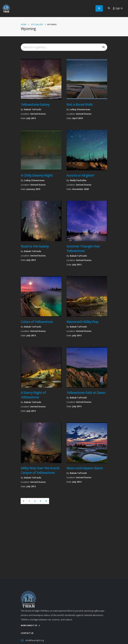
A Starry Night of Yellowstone (33, 395)
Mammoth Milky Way (82, 322)
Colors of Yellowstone (37, 322)
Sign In (118, 8)
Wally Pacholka (78, 180)
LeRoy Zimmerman (80, 109)
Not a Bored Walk (80, 104)
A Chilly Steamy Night (37, 175)
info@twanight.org (35, 640)
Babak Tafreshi (33, 109)
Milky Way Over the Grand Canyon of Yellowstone (40, 470)
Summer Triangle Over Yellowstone (83, 248)
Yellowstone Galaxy (35, 104)
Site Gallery (37, 24)
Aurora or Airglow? (80, 175)
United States (38, 114)
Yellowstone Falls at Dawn (86, 393)
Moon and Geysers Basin (85, 468)
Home (24, 24)
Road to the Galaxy (35, 246)
